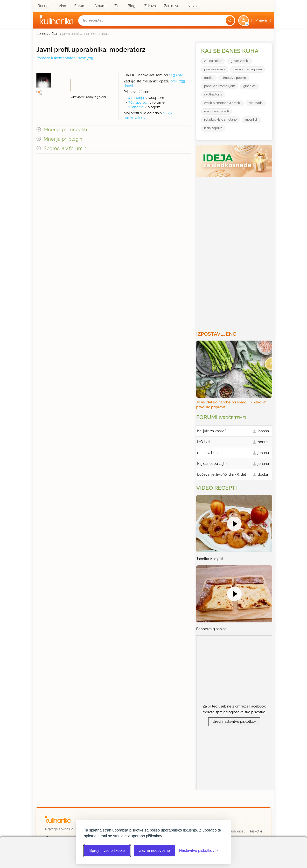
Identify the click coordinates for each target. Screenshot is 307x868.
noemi (263, 442)
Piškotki (256, 831)
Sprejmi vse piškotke (107, 850)
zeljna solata (213, 61)
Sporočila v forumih (65, 149)
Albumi (100, 6)
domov (42, 34)
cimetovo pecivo (234, 78)
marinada (256, 103)
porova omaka (215, 69)
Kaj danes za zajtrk (212, 464)
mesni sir (251, 120)
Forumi (80, 6)
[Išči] (230, 21)
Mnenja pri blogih (63, 139)
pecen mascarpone (248, 69)
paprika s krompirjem (220, 86)
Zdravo (150, 6)
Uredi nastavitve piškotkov (234, 722)
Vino (62, 6)
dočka (263, 474)
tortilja (209, 78)
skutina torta (213, 94)
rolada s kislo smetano (220, 120)
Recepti (44, 6)
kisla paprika (213, 128)
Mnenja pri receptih (65, 130)
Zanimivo (172, 6)
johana (263, 431)
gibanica (249, 86)
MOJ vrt (204, 442)
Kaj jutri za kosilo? (212, 431)
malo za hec (207, 453)
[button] (255, 21)
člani (55, 34)
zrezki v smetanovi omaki (222, 103)
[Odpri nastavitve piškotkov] (198, 851)
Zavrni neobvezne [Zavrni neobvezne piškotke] (155, 850)
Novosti (194, 6)
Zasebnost (236, 831)
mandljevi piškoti (216, 111)
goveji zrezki (240, 61)
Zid (117, 6)
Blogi (132, 6)
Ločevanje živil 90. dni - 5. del (222, 474)
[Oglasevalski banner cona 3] (235, 252)
